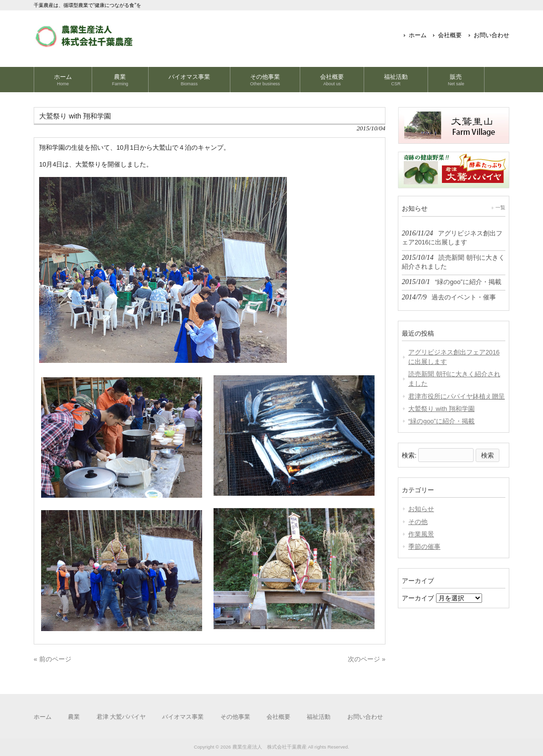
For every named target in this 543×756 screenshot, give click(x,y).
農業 (74, 717)
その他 (418, 522)
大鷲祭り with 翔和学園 (441, 409)
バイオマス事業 (183, 717)
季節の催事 (424, 547)
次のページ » (367, 659)
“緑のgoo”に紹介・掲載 (441, 421)
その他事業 (235, 717)
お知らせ (421, 509)
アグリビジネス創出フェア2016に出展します (454, 357)
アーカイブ (418, 598)
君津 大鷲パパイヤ (121, 717)
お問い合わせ (491, 35)
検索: (409, 455)
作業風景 (421, 534)
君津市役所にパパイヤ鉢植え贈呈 (457, 396)
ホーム (418, 35)
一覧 (500, 207)
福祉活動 (319, 717)
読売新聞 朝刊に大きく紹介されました (454, 379)
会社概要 (450, 35)
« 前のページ (53, 659)
